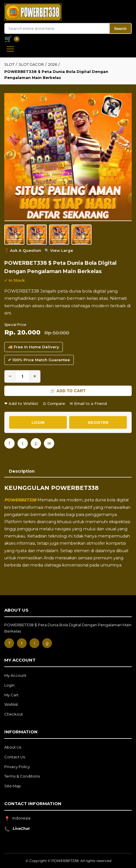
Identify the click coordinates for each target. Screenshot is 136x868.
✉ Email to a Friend (88, 403)
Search (120, 29)
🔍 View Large (59, 250)
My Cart (11, 695)
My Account (15, 675)
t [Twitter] (23, 443)
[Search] (57, 28)
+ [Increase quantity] (35, 376)
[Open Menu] (10, 49)
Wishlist (11, 704)
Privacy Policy (17, 767)
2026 (53, 64)
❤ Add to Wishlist (21, 403)
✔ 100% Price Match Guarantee (39, 360)
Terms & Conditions (22, 776)
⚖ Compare (54, 403)
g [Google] (47, 643)
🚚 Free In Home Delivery (34, 347)
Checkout (14, 714)
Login (9, 685)
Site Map (13, 786)
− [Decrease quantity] (10, 376)
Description (22, 471)
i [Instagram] (35, 643)
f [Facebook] (9, 443)
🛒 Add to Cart (68, 391)
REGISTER (98, 422)
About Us (13, 747)
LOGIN (38, 422)
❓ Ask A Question (23, 250)
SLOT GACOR (31, 64)
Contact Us (15, 757)
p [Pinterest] (36, 443)
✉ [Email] (49, 443)
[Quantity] (22, 376)
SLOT (9, 64)
